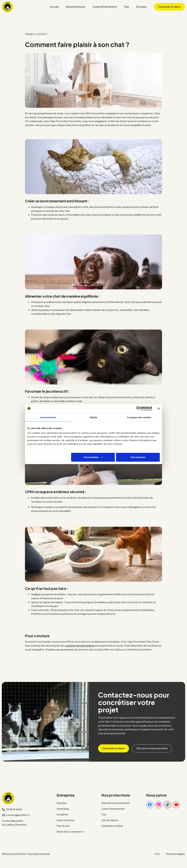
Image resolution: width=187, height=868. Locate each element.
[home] (7, 7)
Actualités (62, 814)
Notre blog (63, 809)
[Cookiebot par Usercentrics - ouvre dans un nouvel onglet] (139, 408)
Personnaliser (93, 457)
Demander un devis (112, 826)
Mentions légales (175, 854)
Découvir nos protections (116, 803)
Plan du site (63, 826)
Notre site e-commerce (70, 832)
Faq (104, 814)
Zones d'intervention (113, 809)
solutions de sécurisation (80, 646)
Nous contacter (66, 820)
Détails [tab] (94, 417)
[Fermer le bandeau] (159, 408)
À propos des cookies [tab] (139, 417)
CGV (157, 854)
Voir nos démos (110, 820)
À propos (62, 803)
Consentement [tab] (48, 417)
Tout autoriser (138, 457)
